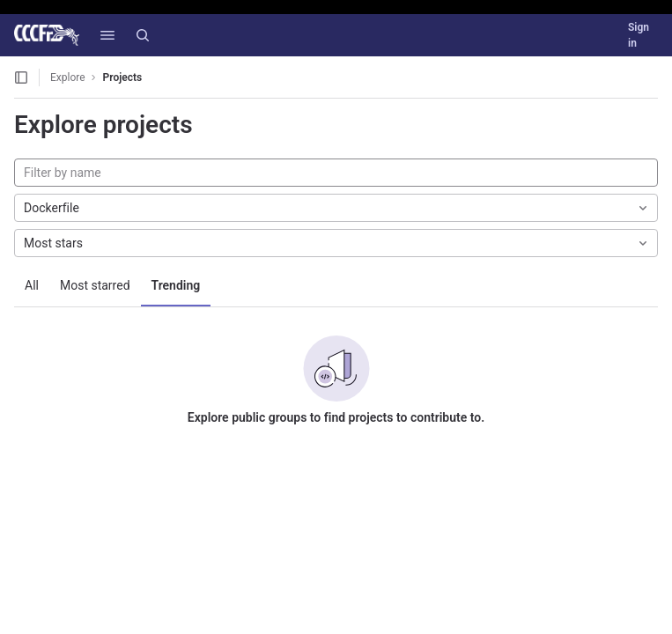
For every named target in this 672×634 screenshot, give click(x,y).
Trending (176, 285)
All (32, 285)
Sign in (639, 35)
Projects (123, 77)
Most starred (95, 285)
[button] (107, 35)
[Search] (143, 35)
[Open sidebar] (21, 77)
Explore (68, 77)
